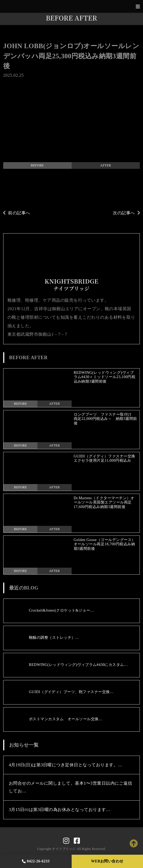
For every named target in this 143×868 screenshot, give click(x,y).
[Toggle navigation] (138, 7)
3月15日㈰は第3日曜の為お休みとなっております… (60, 810)
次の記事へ (126, 213)
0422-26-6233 (36, 861)
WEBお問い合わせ (107, 861)
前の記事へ (17, 213)
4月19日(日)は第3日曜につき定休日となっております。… (66, 765)
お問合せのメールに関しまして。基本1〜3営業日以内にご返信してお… (71, 787)
